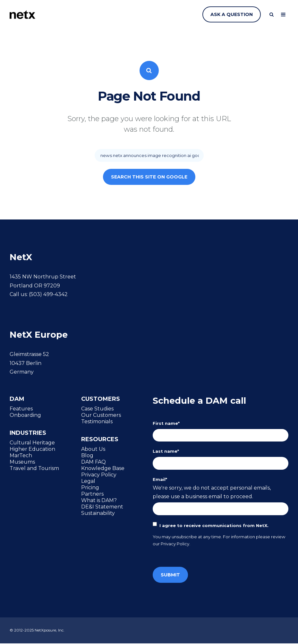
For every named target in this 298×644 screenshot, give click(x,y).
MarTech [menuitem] (21, 456)
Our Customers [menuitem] (101, 415)
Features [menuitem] (21, 409)
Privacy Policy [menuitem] (99, 475)
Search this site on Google (149, 177)
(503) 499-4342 (48, 294)
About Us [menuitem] (93, 449)
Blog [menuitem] (87, 456)
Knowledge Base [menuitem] (103, 468)
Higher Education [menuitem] (32, 449)
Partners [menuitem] (92, 494)
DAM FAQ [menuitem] (94, 462)
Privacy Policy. (175, 544)
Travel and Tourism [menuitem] (34, 468)
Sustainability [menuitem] (98, 513)
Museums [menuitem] (22, 462)
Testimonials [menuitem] (97, 421)
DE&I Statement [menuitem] (102, 507)
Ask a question (232, 14)
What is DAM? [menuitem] (99, 500)
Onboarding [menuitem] (25, 415)
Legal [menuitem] (88, 481)
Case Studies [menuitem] (97, 409)
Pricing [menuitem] (90, 488)
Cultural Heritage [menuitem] (32, 443)
